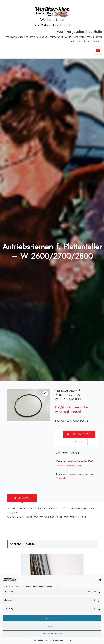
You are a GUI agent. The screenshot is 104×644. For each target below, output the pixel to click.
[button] (100, 587)
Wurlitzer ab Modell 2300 (81, 461)
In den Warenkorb (79, 434)
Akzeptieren (52, 626)
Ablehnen (52, 633)
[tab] (22, 498)
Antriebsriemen (77, 474)
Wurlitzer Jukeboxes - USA (69, 466)
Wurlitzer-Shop (52, 20)
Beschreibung (22, 498)
